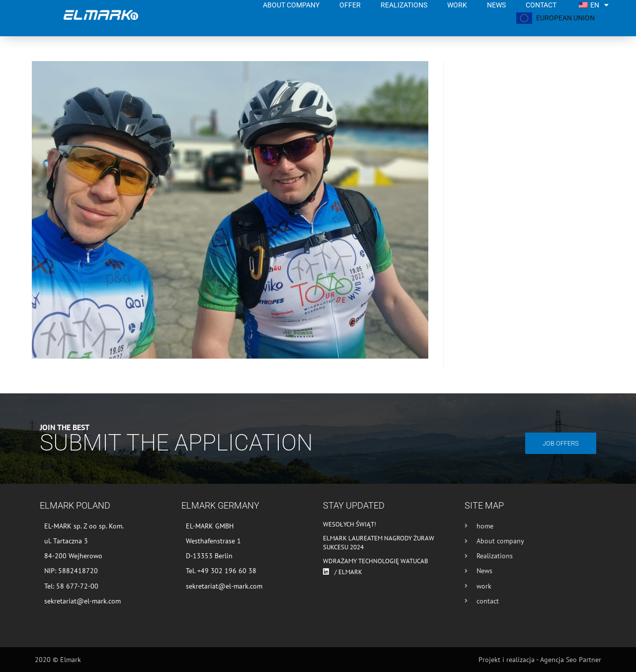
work (457, 5)
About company (291, 5)
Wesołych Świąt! (350, 524)
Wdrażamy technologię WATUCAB (376, 561)
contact (541, 5)
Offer (350, 5)
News (496, 5)
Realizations (404, 5)
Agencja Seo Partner (571, 660)
